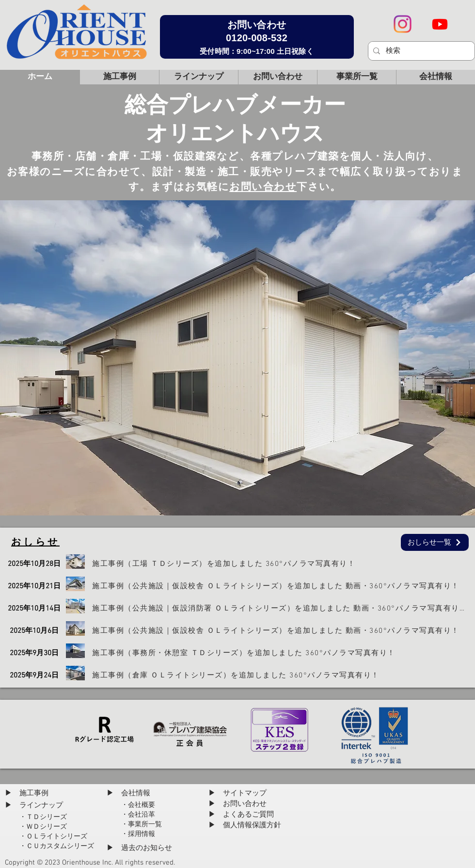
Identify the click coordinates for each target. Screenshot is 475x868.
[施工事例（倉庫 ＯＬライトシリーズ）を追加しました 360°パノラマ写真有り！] (284, 675)
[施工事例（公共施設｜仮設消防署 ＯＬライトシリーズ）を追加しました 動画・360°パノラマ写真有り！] (284, 608)
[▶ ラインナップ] (36, 805)
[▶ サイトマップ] (239, 793)
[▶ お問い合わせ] (239, 804)
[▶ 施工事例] (28, 793)
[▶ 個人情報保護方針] (247, 825)
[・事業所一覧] (143, 824)
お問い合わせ (263, 187)
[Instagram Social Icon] (403, 24)
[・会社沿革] (140, 815)
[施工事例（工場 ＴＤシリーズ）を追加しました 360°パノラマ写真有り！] (284, 564)
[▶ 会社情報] (130, 793)
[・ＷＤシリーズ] (44, 827)
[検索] (420, 51)
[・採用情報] (140, 834)
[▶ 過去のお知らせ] (140, 848)
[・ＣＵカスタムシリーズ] (57, 846)
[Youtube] (440, 24)
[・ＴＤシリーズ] (55, 817)
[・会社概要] (140, 805)
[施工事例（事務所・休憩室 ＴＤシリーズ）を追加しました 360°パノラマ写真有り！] (284, 653)
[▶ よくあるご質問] (243, 815)
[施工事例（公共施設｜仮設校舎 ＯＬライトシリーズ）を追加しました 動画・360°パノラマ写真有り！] (284, 586)
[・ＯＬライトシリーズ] (53, 836)
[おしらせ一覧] (435, 542)
